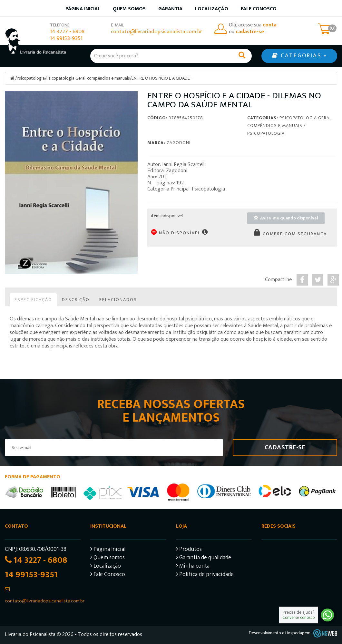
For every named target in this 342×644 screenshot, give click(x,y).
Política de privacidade (205, 575)
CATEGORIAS (299, 56)
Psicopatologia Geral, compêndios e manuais (89, 78)
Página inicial (83, 9)
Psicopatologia (31, 78)
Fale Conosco (259, 9)
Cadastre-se (285, 447)
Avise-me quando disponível (286, 218)
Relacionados (118, 299)
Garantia (170, 9)
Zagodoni (179, 142)
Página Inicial (108, 550)
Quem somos (129, 9)
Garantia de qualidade (204, 558)
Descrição (76, 299)
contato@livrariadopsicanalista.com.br (156, 32)
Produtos (189, 550)
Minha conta (193, 566)
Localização (212, 9)
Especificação (33, 299)
